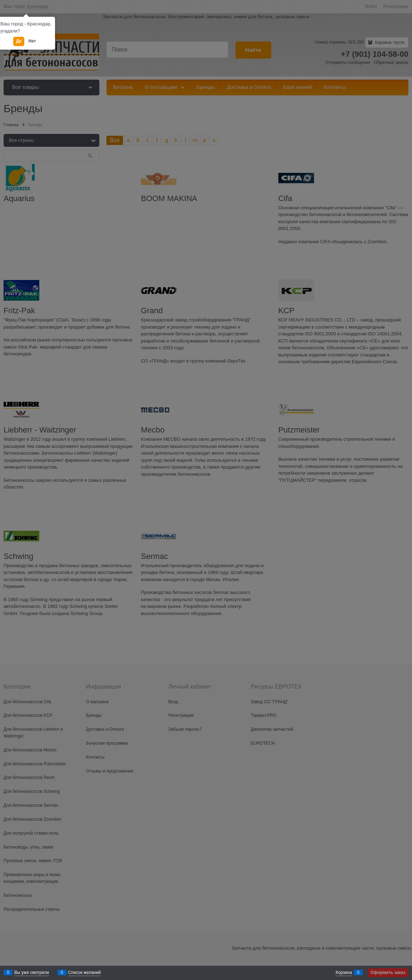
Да (19, 41)
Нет (32, 41)
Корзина (344, 972)
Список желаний (85, 972)
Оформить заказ (388, 972)
